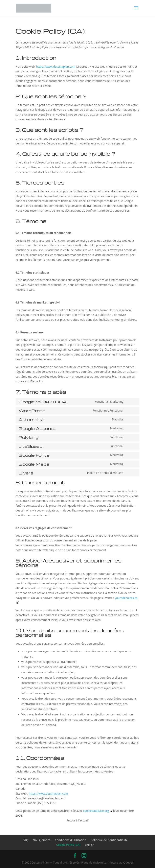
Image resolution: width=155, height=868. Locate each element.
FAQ (26, 840)
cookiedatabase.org (96, 811)
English (90, 845)
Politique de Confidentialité (109, 840)
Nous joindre (42, 840)
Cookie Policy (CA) (68, 845)
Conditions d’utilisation (70, 840)
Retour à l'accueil (78, 820)
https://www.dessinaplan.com (56, 66)
